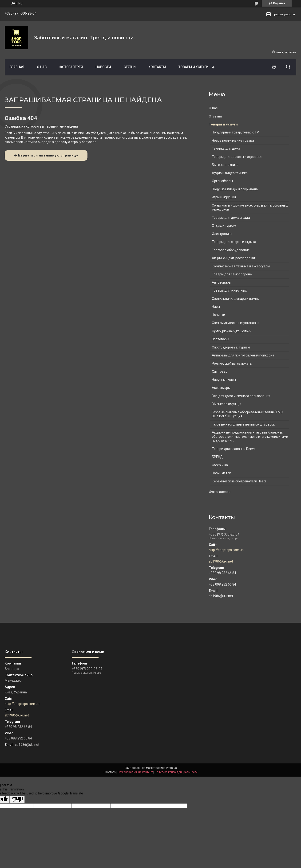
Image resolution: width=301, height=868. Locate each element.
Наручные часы (224, 380)
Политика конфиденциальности (176, 772)
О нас (42, 67)
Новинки (218, 315)
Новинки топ (222, 473)
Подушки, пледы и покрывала (235, 189)
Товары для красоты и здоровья (237, 157)
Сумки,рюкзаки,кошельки (232, 331)
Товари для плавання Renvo (234, 449)
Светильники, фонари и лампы (236, 299)
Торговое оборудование (231, 250)
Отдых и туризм (224, 226)
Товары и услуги (194, 67)
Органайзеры (222, 181)
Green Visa (220, 465)
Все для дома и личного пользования (241, 396)
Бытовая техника (225, 165)
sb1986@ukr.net (221, 561)
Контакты (157, 67)
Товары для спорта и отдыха (234, 242)
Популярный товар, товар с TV (235, 132)
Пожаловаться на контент (135, 772)
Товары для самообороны (232, 274)
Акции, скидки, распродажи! (234, 258)
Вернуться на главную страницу (48, 155)
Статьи (130, 67)
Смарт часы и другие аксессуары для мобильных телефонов (250, 207)
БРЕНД (217, 457)
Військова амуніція (227, 404)
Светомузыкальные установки (236, 323)
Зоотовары (220, 339)
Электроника (222, 234)
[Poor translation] (17, 800)
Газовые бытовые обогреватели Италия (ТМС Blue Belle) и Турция (247, 414)
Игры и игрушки (224, 197)
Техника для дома (226, 149)
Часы (216, 307)
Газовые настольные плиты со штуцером (244, 424)
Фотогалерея (71, 67)
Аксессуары (221, 388)
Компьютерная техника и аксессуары (241, 266)
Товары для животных (229, 290)
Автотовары (222, 282)
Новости (103, 67)
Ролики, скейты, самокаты (232, 364)
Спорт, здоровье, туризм (231, 347)
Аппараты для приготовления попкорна (243, 355)
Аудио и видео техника (230, 173)
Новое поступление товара (233, 141)
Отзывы (215, 116)
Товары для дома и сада (231, 218)
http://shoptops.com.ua (226, 550)
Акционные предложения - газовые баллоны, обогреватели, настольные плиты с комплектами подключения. (250, 436)
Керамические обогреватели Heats (239, 481)
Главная (17, 67)
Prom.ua (171, 768)
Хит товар (220, 371)
